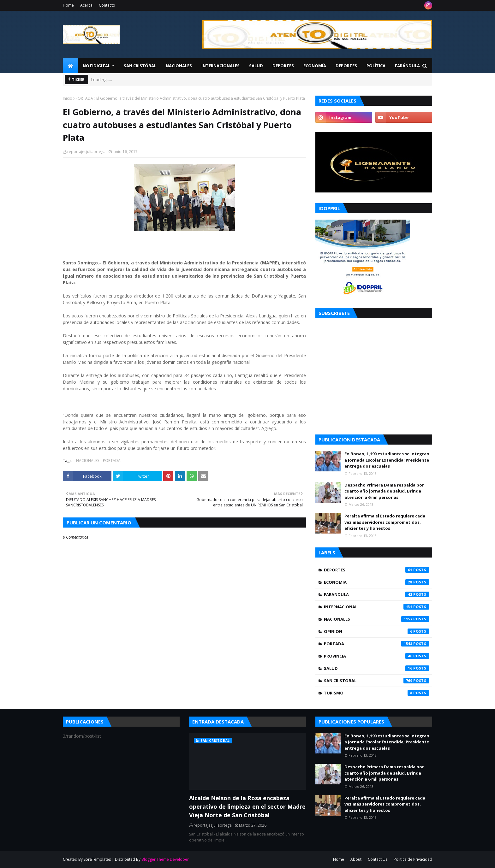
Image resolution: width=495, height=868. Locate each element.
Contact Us (378, 859)
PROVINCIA (376, 656)
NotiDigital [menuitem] (96, 66)
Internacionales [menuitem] (221, 66)
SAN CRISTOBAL (376, 681)
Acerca (86, 5)
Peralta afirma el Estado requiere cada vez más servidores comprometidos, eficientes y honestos (385, 522)
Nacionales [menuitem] (179, 66)
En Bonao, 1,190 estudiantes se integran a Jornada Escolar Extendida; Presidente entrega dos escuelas (387, 460)
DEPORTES (376, 570)
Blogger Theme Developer (165, 859)
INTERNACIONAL (376, 607)
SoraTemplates (97, 859)
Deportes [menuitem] (283, 66)
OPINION (376, 631)
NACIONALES (88, 461)
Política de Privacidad (413, 859)
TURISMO (376, 693)
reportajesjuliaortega (86, 152)
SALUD (376, 668)
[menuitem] (70, 66)
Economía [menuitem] (315, 66)
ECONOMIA (376, 582)
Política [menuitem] (376, 66)
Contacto (107, 5)
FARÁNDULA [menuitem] (407, 66)
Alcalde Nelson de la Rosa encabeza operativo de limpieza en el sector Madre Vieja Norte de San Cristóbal (247, 806)
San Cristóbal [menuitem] (140, 66)
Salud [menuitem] (256, 66)
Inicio (68, 98)
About (356, 859)
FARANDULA (376, 594)
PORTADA (84, 98)
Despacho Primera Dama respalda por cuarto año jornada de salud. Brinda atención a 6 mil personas (384, 491)
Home (68, 5)
